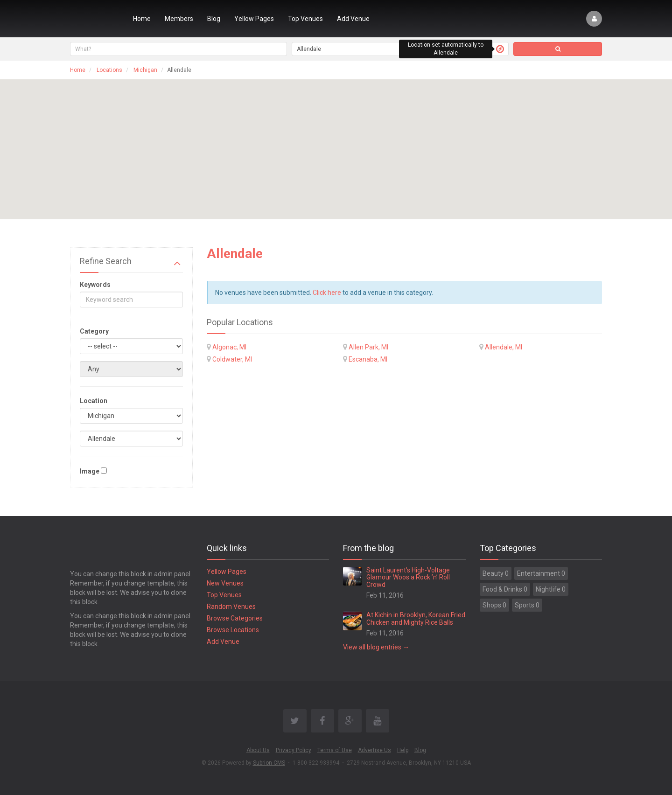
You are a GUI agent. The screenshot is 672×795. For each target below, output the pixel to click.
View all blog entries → (376, 647)
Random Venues (231, 607)
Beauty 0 (496, 573)
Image (90, 471)
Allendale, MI (504, 347)
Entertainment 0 (541, 573)
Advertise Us (374, 750)
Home (142, 19)
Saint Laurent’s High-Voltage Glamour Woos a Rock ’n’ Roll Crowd (408, 577)
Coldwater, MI (232, 359)
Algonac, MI (229, 347)
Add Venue (353, 19)
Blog (214, 19)
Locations (109, 70)
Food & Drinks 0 (505, 589)
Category (94, 331)
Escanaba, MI (368, 359)
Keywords (95, 285)
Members (179, 19)
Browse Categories (235, 618)
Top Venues (305, 19)
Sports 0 (527, 605)
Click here (327, 293)
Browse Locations (233, 630)
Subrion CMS (269, 763)
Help (403, 750)
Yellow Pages (254, 19)
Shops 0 (494, 605)
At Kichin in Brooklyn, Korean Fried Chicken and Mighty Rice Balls (416, 618)
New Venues (225, 583)
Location (94, 401)
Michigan (145, 70)
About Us (258, 750)
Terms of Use (335, 750)
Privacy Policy (294, 750)
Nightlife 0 (551, 589)
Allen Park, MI (368, 347)
